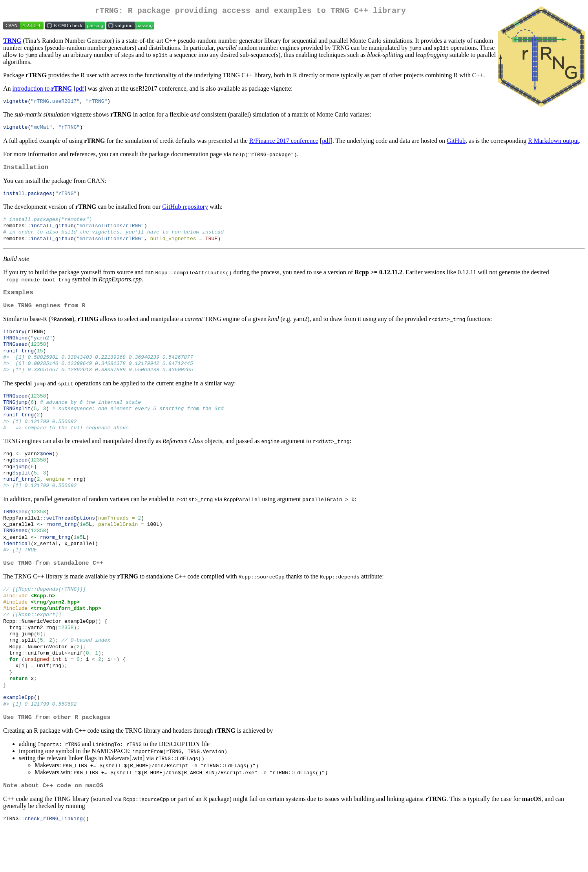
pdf (80, 90)
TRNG (12, 42)
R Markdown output (553, 143)
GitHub (456, 143)
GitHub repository (185, 212)
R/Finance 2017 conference (284, 143)
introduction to (42, 90)
